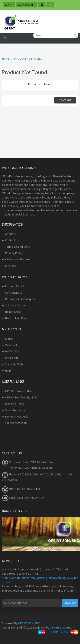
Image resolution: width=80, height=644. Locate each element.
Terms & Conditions (17, 247)
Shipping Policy (15, 404)
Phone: (10, 474)
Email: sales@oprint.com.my (23, 497)
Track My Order (15, 364)
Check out (12, 358)
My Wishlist (12, 351)
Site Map (11, 266)
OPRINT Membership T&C (21, 397)
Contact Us (12, 240)
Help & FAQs (13, 312)
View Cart (11, 345)
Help (8, 370)
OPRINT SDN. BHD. (29, 623)
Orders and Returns (18, 259)
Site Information (15, 410)
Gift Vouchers (14, 293)
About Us (11, 234)
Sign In (9, 339)
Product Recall (14, 286)
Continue (65, 100)
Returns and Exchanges (20, 299)
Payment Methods (17, 416)
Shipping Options (16, 305)
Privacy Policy (14, 253)
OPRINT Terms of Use (19, 391)
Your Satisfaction (16, 423)
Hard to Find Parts (16, 318)
